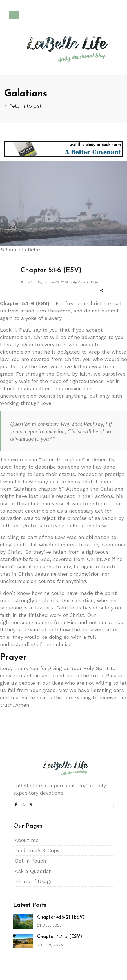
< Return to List (23, 106)
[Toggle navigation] (14, 15)
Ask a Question (33, 871)
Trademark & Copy (37, 850)
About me (27, 840)
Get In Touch (30, 861)
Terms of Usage (34, 881)
